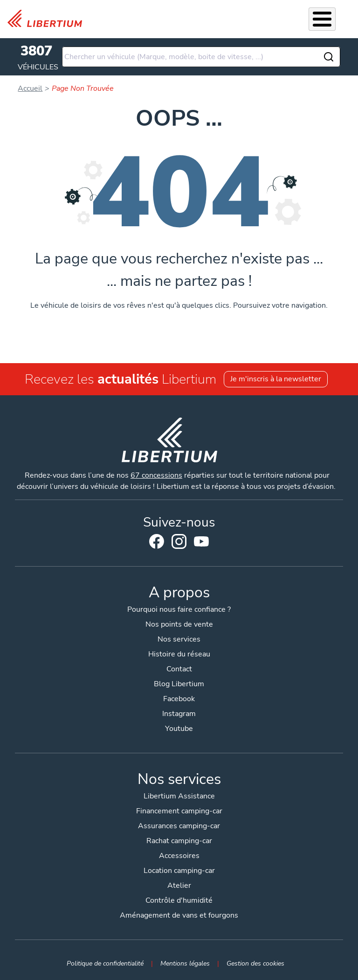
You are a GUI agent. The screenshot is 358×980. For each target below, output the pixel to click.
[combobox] (201, 57)
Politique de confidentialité (105, 963)
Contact (179, 669)
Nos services (179, 639)
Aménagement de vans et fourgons (179, 915)
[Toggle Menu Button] (322, 19)
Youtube (201, 544)
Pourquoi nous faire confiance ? (179, 609)
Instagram (179, 541)
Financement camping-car (179, 811)
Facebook (157, 541)
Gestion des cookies (255, 963)
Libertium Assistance (179, 796)
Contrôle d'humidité (179, 900)
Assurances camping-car (179, 826)
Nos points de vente (179, 624)
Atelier (179, 885)
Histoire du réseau (179, 654)
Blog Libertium (179, 684)
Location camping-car (179, 871)
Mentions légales (185, 963)
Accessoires (179, 856)
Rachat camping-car (179, 841)
